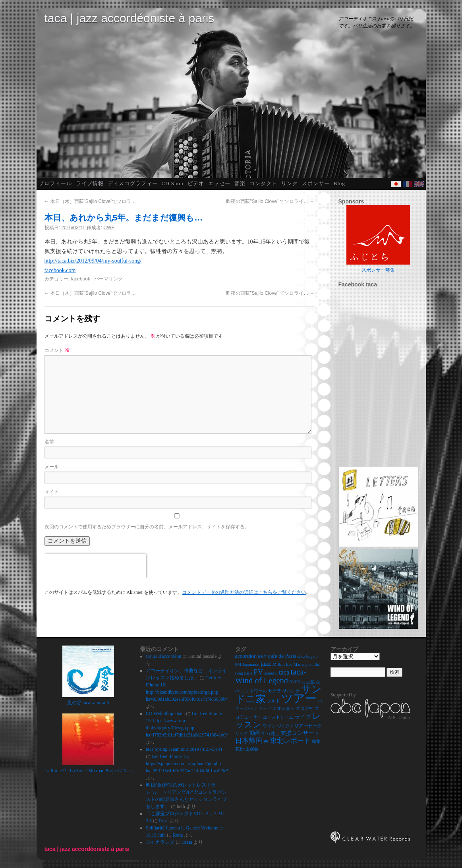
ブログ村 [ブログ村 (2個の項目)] (304, 709)
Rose (164, 821)
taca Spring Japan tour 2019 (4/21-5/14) (184, 749)
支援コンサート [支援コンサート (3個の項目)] (300, 733)
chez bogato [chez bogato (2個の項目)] (307, 656)
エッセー (219, 183)
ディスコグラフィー (133, 183)
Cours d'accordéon (163, 656)
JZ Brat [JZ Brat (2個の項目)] (278, 664)
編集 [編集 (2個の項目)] (316, 741)
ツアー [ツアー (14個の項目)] (299, 698)
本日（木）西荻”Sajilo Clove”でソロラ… (90, 201)
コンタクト (263, 183)
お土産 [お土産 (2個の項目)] (308, 682)
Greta (187, 842)
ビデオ (196, 183)
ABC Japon (399, 717)
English (419, 184)
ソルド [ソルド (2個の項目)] (274, 701)
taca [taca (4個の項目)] (284, 672)
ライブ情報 (90, 183)
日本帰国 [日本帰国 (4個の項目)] (249, 741)
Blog (339, 183)
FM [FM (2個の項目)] (238, 664)
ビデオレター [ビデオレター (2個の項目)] (281, 709)
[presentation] (95, 566)
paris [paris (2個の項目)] (248, 673)
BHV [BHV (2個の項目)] (262, 656)
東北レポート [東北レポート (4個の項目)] (290, 741)
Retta (178, 835)
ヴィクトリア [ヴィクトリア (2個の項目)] (290, 726)
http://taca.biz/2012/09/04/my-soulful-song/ (93, 261)
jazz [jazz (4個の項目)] (266, 664)
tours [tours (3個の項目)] (295, 681)
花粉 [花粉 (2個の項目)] (240, 749)
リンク (290, 183)
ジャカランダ (160, 842)
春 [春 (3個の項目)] (266, 741)
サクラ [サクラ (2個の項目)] (275, 691)
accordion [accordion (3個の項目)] (246, 656)
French (408, 184)
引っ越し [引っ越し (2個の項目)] (271, 734)
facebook (80, 279)
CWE (109, 228)
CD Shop (173, 183)
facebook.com (60, 270)
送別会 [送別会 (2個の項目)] (252, 749)
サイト (52, 492)
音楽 (240, 183)
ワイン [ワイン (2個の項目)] (269, 726)
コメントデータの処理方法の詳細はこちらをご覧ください (244, 592)
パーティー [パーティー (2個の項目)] (256, 709)
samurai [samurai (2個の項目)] (271, 673)
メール (52, 467)
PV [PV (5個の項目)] (258, 672)
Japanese (396, 184)
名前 (49, 442)
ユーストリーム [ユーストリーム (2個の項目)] (278, 717)
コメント (57, 350)
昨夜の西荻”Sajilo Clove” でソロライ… (270, 201)
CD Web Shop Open (165, 713)
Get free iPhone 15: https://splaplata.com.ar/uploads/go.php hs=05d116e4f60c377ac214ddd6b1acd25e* (187, 764)
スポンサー (316, 183)
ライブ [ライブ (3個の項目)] (303, 717)
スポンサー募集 (378, 270)
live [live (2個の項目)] (289, 664)
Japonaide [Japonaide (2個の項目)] (251, 664)
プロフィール (55, 183)
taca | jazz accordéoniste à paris (130, 18)
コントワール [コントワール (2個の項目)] (254, 691)
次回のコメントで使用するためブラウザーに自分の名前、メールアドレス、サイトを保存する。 (147, 527)
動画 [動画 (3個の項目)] (255, 733)
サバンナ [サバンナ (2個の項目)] (291, 691)
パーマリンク (108, 279)
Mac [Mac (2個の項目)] (297, 664)
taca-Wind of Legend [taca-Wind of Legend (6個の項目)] (271, 676)
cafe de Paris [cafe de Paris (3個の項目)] (282, 656)
